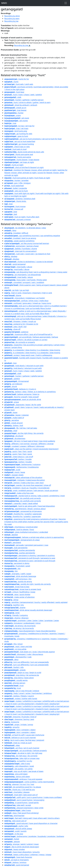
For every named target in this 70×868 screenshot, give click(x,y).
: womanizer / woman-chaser (22, 246)
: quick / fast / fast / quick (18, 451)
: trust (14, 686)
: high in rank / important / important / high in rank (28, 293)
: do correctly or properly (20, 342)
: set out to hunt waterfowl (20, 141)
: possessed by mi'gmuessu (23, 511)
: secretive (12, 420)
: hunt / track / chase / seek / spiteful (23, 95)
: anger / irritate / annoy (19, 725)
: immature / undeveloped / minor (22, 623)
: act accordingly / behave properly (26, 751)
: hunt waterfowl (14, 186)
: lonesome (12, 722)
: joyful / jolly (16, 826)
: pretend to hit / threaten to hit (21, 324)
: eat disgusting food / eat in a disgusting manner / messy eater (36, 272)
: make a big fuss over (19, 493)
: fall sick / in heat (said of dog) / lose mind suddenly (30, 441)
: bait (11, 214)
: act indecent (13, 384)
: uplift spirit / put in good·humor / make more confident (33, 797)
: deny (11, 660)
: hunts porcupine (18, 157)
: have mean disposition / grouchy (22, 852)
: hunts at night (14, 165)
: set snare (17, 118)
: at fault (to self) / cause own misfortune (24, 735)
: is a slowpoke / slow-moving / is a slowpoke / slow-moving (32, 350)
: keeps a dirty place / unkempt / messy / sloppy (28, 855)
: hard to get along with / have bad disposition (30, 506)
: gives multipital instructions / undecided (26, 532)
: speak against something (19, 241)
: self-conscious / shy (18, 579)
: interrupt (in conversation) (20, 251)
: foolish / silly (14, 667)
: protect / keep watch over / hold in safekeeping (28, 355)
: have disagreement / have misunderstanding (30, 631)
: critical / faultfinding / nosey (20, 592)
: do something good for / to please (23, 787)
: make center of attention (19, 597)
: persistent (13, 542)
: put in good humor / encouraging (24, 800)
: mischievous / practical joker (21, 527)
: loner (12, 613)
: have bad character (18, 857)
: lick (12, 568)
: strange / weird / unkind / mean (22, 844)
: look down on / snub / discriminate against (30, 652)
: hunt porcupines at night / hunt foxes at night (27, 178)
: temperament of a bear (22, 540)
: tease (11, 412)
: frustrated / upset (17, 566)
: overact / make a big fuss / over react (24, 483)
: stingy (11, 600)
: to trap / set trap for (19, 126)
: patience (16, 332)
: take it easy (17, 764)
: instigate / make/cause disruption (25, 480)
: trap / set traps (16, 128)
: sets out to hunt (16, 191)
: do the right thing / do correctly (24, 433)
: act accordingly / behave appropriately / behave (31, 337)
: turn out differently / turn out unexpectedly (27, 662)
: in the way (14, 834)
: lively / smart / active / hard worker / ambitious (28, 693)
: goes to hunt (16, 136)
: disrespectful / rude (18, 657)
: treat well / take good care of (21, 795)
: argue (12, 402)
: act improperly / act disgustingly (23, 275)
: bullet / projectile (16, 188)
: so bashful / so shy (18, 761)
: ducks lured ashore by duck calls (24, 152)
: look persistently (16, 548)
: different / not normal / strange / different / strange (29, 444)
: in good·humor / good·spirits (22, 803)
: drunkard (14, 436)
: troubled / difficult (16, 233)
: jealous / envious (15, 862)
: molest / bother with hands (21, 699)
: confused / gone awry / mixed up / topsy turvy (28, 303)
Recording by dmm (12, 16)
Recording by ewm (12, 19)
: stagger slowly (14, 475)
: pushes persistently (20, 550)
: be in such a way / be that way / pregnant (24, 740)
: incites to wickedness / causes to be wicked (29, 262)
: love (10, 363)
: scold (12, 470)
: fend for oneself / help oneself (22, 397)
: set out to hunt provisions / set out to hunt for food (33, 139)
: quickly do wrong (18, 581)
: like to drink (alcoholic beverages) (22, 847)
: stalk (13, 97)
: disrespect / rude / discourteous (24, 654)
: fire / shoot (13, 644)
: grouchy (12, 727)
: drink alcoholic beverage (20, 576)
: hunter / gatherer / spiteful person (24, 100)
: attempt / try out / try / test (19, 784)
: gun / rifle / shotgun (18, 183)
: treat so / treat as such (18, 743)
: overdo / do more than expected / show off (28, 485)
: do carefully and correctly (23, 498)
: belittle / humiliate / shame (21, 249)
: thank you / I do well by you (20, 790)
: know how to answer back (23, 589)
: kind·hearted (14, 816)
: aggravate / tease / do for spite (23, 405)
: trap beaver (15, 110)
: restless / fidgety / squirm (19, 696)
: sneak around (13, 423)
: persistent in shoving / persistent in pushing (30, 555)
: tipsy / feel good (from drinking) (22, 813)
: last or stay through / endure (22, 691)
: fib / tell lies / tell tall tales (21, 428)
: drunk (11, 386)
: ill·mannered (16, 381)
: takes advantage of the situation (23, 477)
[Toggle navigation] (66, 3)
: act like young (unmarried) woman (27, 243)
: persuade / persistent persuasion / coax (26, 545)
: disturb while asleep (18, 829)
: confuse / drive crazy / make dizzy (26, 301)
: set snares (16, 121)
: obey (12, 745)
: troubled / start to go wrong (20, 238)
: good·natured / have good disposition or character (31, 823)
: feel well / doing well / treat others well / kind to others (32, 818)
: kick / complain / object (20, 730)
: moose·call (14, 209)
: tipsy (10, 230)
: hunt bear (14, 92)
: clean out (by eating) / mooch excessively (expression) (31, 449)
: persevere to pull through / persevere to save (30, 558)
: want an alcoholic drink (23, 399)
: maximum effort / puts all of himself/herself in (28, 334)
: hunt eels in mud (15, 149)
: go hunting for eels (18, 134)
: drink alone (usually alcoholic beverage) (28, 610)
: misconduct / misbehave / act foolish (25, 298)
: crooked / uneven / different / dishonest (24, 446)
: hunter (14, 113)
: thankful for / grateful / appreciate (23, 514)
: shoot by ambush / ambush (21, 105)
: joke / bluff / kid (15, 327)
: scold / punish (15, 831)
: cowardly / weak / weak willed (21, 503)
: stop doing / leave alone (19, 678)
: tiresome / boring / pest (19, 719)
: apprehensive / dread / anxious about (25, 509)
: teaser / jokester (17, 415)
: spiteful (12, 379)
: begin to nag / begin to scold (23, 673)
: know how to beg (17, 587)
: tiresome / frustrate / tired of (20, 717)
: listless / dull (14, 425)
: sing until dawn (16, 774)
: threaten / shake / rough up (20, 321)
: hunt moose (15, 206)
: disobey (11, 256)
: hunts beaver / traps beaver (22, 160)
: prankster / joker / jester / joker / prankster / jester (32, 620)
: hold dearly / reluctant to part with (24, 366)
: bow (8, 204)
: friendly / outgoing (16, 615)
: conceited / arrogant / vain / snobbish (24, 282)
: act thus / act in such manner (22, 748)
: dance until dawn (17, 777)
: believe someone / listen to (22, 394)
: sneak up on (15, 108)
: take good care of (15, 821)
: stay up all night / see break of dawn (24, 771)
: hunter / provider (16, 180)
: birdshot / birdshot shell (20, 199)
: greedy (15, 670)
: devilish (11, 535)
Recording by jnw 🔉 (22, 45)
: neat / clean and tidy (18, 647)
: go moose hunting (19, 144)
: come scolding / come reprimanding (29, 782)
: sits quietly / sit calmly (18, 769)
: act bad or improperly (17, 860)
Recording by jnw (11, 21)
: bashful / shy (14, 605)
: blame (13, 295)
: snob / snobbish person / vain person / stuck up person (31, 490)
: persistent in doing (17, 563)
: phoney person (15, 683)
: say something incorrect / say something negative (32, 236)
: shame (15, 607)
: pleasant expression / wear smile (24, 808)
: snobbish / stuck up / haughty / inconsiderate (27, 488)
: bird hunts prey (16, 131)
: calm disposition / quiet (19, 766)
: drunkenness (15, 438)
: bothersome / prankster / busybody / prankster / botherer (34, 836)
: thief (11, 431)
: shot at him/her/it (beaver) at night (24, 167)
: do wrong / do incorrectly (20, 626)
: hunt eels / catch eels (19, 84)
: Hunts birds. (15, 201)
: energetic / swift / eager (18, 574)
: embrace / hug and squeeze (23, 779)
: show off (12, 329)
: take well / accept (18, 805)
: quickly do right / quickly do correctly (28, 584)
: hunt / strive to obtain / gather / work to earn (27, 102)
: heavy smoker (15, 849)
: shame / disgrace (16, 618)
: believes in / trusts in (20, 389)
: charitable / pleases (17, 792)
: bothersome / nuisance (22, 464)
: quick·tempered (15, 264)
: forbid (12, 839)
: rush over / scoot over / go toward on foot (27, 254)
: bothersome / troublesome (22, 467)
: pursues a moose (17, 219)
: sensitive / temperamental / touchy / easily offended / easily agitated (36, 602)
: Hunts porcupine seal (19, 154)
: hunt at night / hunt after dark (22, 217)
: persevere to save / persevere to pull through (30, 561)
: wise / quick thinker (17, 594)
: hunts (11, 82)
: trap (10, 123)
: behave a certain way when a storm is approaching (34, 537)
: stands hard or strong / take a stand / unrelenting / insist (35, 496)
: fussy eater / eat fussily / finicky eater (26, 280)
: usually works (16, 680)
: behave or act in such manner (20, 738)
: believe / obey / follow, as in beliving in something (30, 392)
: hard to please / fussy (19, 529)
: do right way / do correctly (21, 756)
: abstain (12, 842)
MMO (4, 3)
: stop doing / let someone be (22, 675)
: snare (13, 115)
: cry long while (15, 649)
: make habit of (14, 418)
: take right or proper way (22, 758)
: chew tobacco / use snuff (19, 457)
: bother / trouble (18, 459)
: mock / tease (15, 472)
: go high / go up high (17, 290)
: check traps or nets (17, 147)
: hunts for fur (17, 79)
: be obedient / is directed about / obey (25, 228)
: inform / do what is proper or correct (26, 340)
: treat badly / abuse (18, 267)
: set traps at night (19, 162)
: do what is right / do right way (23, 753)
